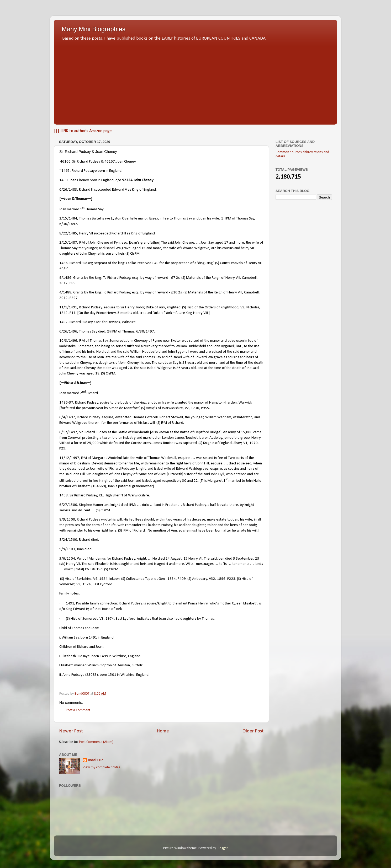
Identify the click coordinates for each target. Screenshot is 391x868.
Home (163, 731)
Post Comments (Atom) (96, 742)
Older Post (253, 731)
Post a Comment (78, 710)
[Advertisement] (195, 81)
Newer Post (71, 731)
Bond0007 (95, 760)
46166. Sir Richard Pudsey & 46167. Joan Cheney (98, 162)
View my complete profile (102, 767)
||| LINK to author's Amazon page (83, 131)
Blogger (222, 848)
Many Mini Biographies (94, 29)
